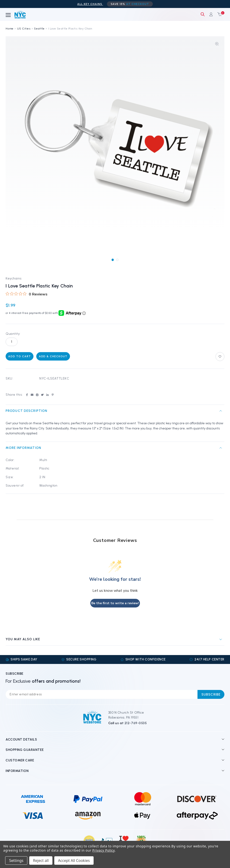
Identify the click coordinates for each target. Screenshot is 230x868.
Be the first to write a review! (115, 603)
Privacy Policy (104, 850)
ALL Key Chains (90, 4)
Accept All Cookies (74, 861)
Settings (16, 861)
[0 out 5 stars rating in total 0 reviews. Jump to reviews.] (27, 294)
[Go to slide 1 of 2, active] (113, 260)
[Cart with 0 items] (219, 14)
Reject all (41, 861)
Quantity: (13, 334)
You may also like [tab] (23, 639)
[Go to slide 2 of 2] (117, 260)
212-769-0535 (136, 723)
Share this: (14, 395)
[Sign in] (211, 14)
